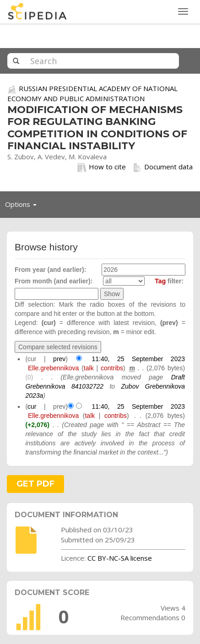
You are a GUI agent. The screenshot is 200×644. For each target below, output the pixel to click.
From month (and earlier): (54, 281)
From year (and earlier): (50, 270)
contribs (112, 368)
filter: (169, 281)
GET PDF (35, 484)
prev (59, 359)
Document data (163, 167)
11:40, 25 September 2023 (138, 359)
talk (89, 368)
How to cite (102, 167)
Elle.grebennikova (53, 368)
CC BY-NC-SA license (120, 558)
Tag (160, 281)
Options (23, 206)
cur (32, 406)
